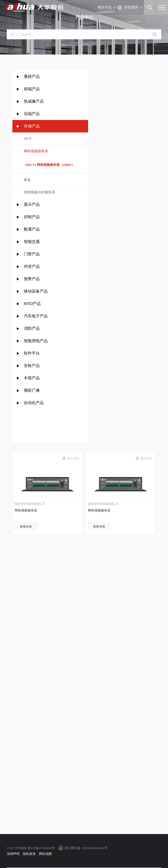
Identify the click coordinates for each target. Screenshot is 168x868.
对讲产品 (32, 266)
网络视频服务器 (36, 151)
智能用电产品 (36, 341)
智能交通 (32, 242)
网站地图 (45, 854)
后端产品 (32, 114)
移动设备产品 (36, 291)
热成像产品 (34, 101)
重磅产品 (32, 76)
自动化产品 (34, 403)
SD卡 (28, 139)
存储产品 (32, 126)
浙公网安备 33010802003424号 (86, 848)
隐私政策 (29, 854)
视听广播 (32, 390)
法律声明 (13, 854)
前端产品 (32, 89)
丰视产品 (32, 378)
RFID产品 (32, 304)
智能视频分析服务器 (39, 192)
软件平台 (32, 353)
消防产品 (32, 328)
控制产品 (32, 217)
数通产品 (32, 229)
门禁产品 (32, 254)
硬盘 (27, 180)
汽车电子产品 (36, 316)
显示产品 (32, 204)
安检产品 (32, 366)
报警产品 (32, 279)
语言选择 (131, 7)
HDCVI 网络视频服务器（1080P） (49, 165)
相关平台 (105, 7)
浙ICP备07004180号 (41, 848)
